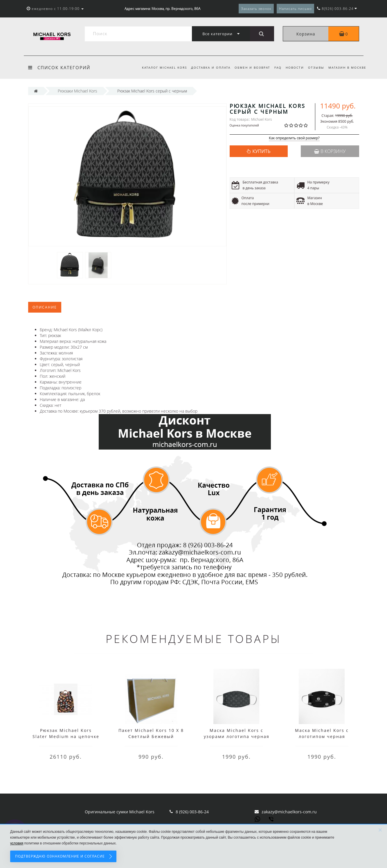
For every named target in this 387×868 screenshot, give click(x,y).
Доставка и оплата (206, 67)
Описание (45, 307)
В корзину (330, 151)
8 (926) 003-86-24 (192, 812)
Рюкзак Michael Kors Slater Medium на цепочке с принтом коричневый (66, 736)
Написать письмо (295, 9)
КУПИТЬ (261, 151)
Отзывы (315, 67)
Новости (293, 67)
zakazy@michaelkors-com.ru (289, 812)
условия (17, 843)
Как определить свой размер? (294, 138)
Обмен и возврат (249, 67)
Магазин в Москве (347, 67)
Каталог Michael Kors (159, 67)
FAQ (275, 67)
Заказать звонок (256, 9)
